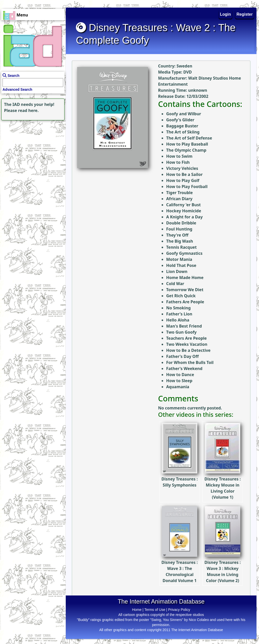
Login (226, 14)
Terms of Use (155, 610)
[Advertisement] (32, 153)
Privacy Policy (179, 610)
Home (137, 610)
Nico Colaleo (199, 620)
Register (245, 14)
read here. (28, 110)
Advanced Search (17, 89)
